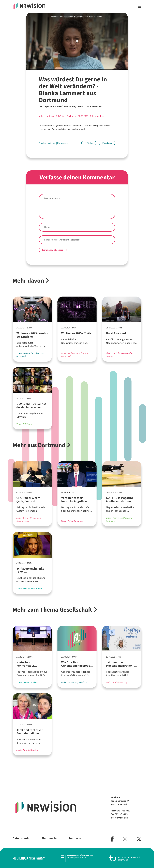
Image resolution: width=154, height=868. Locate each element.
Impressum (77, 838)
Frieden (43, 143)
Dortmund (72, 116)
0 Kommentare (97, 116)
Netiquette (49, 838)
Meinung (52, 143)
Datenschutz (21, 838)
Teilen (89, 143)
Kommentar (63, 143)
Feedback (107, 143)
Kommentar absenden (53, 250)
